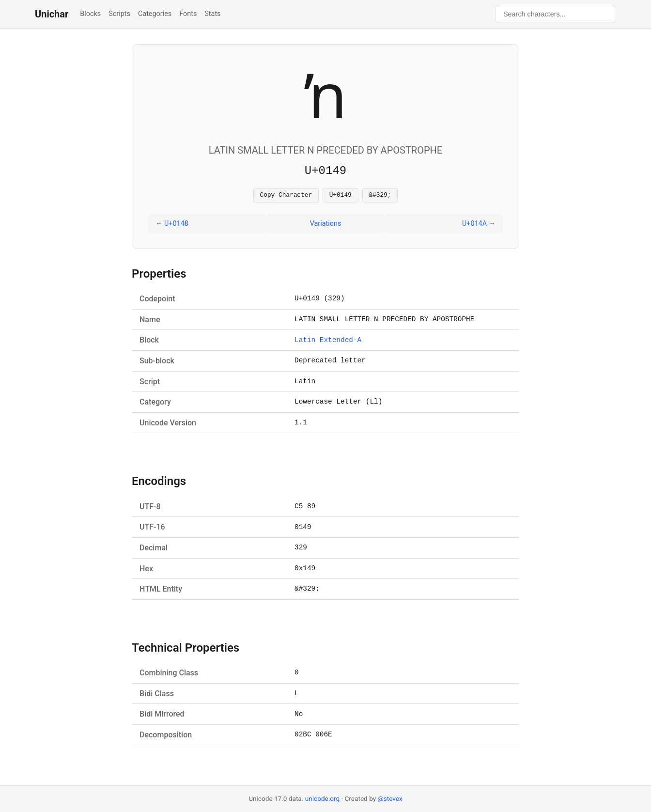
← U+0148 (172, 225)
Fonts (188, 14)
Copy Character (286, 196)
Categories (155, 14)
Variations (326, 225)
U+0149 (341, 196)
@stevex (390, 798)
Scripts (119, 14)
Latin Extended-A (328, 342)
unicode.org (323, 798)
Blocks (90, 14)
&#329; (380, 196)
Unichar (52, 14)
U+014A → (479, 225)
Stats (212, 14)
